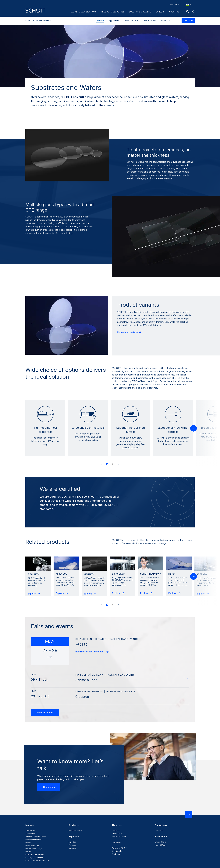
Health (28, 843)
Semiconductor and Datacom (37, 861)
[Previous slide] (102, 464)
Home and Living (32, 846)
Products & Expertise (113, 12)
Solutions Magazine (140, 12)
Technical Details (131, 21)
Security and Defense (34, 858)
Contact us (188, 21)
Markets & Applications (83, 12)
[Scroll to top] (189, 815)
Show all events (45, 713)
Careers (160, 12)
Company (116, 831)
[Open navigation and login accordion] (193, 12)
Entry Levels (117, 851)
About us (174, 12)
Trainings (72, 848)
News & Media (176, 4)
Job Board (116, 854)
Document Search (119, 837)
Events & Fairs (160, 842)
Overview (100, 21)
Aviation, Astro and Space (36, 837)
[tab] (107, 464)
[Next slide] (118, 464)
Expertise (72, 842)
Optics (28, 852)
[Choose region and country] (189, 5)
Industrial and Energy (34, 849)
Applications (114, 21)
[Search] (187, 12)
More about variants (130, 332)
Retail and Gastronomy (35, 855)
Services (72, 845)
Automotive (30, 834)
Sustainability (117, 834)
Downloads (166, 21)
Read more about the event (92, 652)
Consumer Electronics (34, 840)
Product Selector (75, 831)
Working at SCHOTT (120, 848)
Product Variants (150, 21)
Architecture (30, 831)
